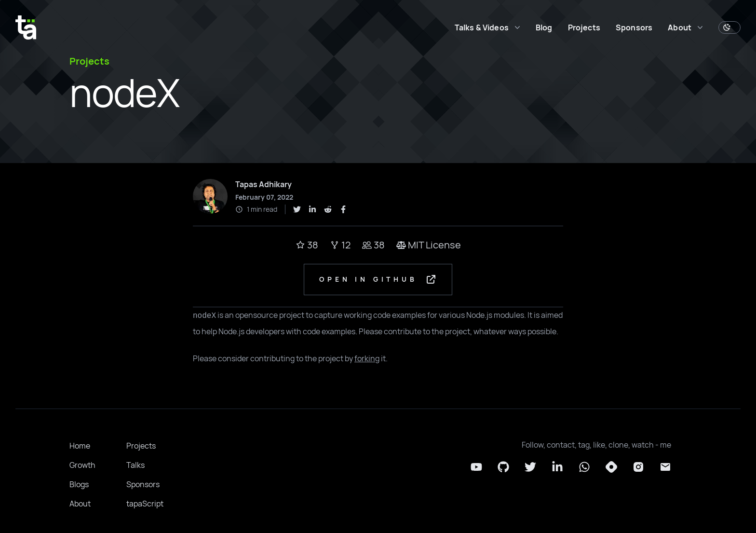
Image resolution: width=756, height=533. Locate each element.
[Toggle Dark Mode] (729, 27)
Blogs (79, 485)
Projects (584, 27)
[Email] (665, 467)
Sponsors (634, 27)
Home (80, 446)
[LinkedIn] (557, 467)
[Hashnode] (611, 467)
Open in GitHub (378, 280)
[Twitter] (530, 467)
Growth (82, 465)
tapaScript (145, 504)
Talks (135, 465)
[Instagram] (638, 467)
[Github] (503, 467)
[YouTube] (476, 467)
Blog (544, 27)
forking (367, 359)
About (80, 504)
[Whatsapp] (584, 467)
